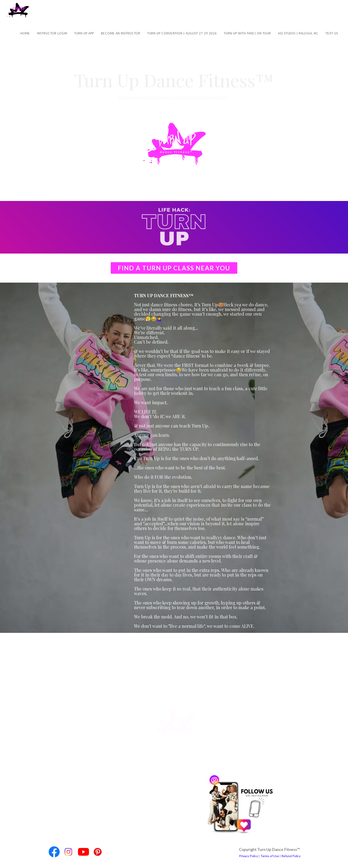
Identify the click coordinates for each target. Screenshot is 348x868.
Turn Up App (84, 33)
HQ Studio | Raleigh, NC (298, 33)
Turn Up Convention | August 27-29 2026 (182, 33)
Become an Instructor (121, 33)
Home (25, 33)
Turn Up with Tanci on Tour (247, 33)
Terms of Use (270, 856)
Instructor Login (52, 33)
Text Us (332, 33)
